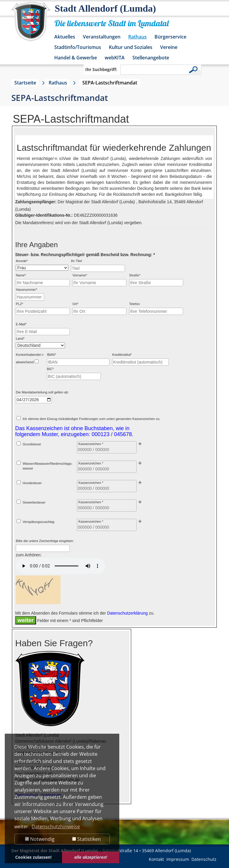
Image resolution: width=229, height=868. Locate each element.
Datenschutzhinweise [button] (56, 827)
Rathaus (137, 37)
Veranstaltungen (102, 37)
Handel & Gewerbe (76, 58)
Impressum (178, 859)
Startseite (25, 83)
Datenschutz (204, 859)
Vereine (169, 47)
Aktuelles (65, 37)
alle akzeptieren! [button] (91, 857)
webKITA (115, 58)
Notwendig (40, 839)
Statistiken (86, 839)
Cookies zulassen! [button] (33, 857)
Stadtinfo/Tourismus (78, 47)
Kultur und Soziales (131, 47)
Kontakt (156, 859)
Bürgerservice (170, 37)
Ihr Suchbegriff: (101, 69)
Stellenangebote (151, 58)
